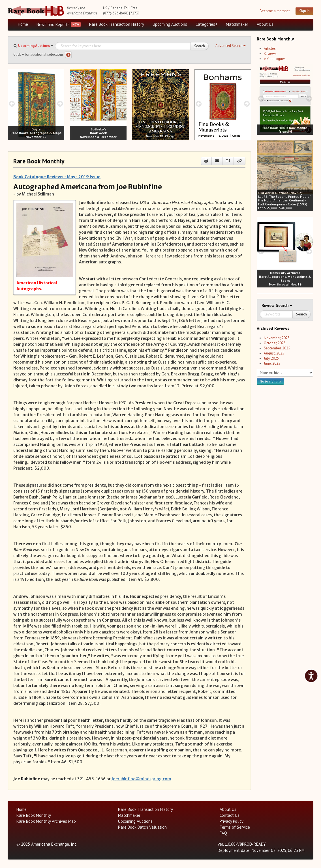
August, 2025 (274, 353)
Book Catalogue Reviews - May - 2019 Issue (57, 177)
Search (200, 46)
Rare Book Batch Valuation (142, 827)
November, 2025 (277, 338)
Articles (270, 49)
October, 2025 (275, 343)
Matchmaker (237, 24)
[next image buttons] (60, 104)
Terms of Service (235, 827)
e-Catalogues (275, 59)
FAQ (223, 833)
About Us (265, 24)
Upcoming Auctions (170, 24)
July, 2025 (271, 358)
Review (269, 305)
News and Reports (53, 24)
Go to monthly (270, 381)
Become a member (275, 11)
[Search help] (68, 55)
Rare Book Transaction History (117, 24)
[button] (230, 46)
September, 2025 (277, 348)
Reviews (270, 54)
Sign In (304, 11)
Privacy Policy (232, 821)
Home (23, 24)
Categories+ (206, 24)
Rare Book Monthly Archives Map (46, 821)
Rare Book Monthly (34, 815)
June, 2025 (272, 363)
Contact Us (230, 815)
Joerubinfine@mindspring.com (141, 779)
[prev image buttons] (12, 104)
